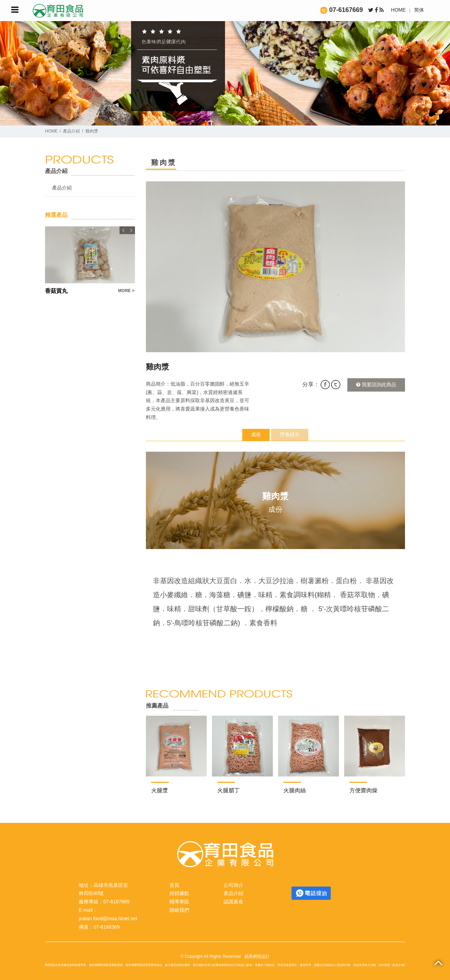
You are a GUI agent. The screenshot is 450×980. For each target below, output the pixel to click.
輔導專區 (179, 902)
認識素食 (233, 902)
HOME (398, 10)
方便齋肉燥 (364, 790)
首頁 (174, 885)
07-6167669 (342, 10)
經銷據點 (179, 893)
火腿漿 (160, 790)
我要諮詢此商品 (376, 385)
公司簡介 (233, 885)
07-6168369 (107, 927)
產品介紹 (71, 131)
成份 (256, 434)
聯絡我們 (179, 910)
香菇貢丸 (56, 291)
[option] (275, 267)
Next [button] (131, 230)
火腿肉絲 (295, 790)
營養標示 (290, 434)
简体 (419, 10)
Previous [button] (123, 230)
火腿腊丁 (229, 790)
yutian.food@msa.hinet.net (108, 918)
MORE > (126, 291)
